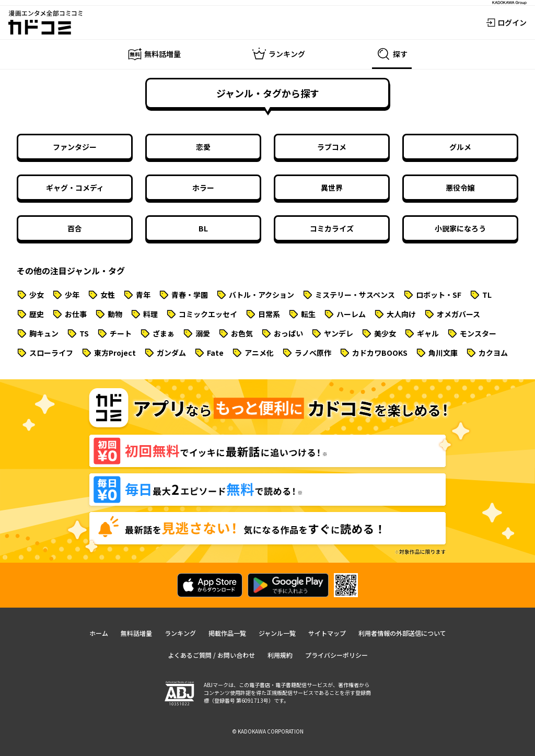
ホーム (99, 633)
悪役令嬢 (460, 188)
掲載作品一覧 (227, 633)
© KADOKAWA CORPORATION (268, 731)
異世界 (332, 188)
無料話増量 (136, 633)
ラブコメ (332, 147)
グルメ (460, 147)
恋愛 (203, 147)
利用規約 (280, 655)
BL (203, 228)
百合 (75, 228)
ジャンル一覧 (277, 633)
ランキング (180, 633)
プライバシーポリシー (336, 655)
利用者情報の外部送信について (402, 633)
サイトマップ (327, 633)
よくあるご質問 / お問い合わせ (211, 655)
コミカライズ (332, 228)
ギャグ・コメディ (75, 188)
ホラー (203, 188)
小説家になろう (460, 228)
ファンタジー (75, 147)
